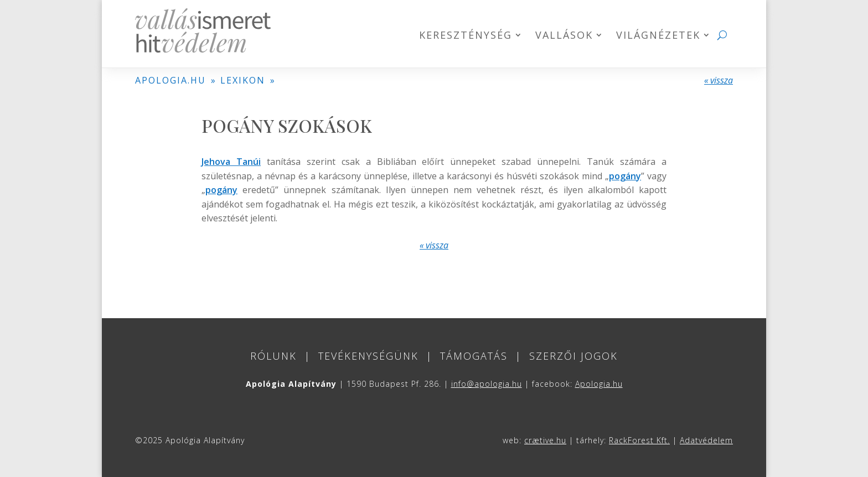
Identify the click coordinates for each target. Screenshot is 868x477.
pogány (625, 176)
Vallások (564, 36)
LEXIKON (243, 80)
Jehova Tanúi (231, 162)
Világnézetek (658, 36)
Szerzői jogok (573, 356)
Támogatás (474, 356)
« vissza (719, 80)
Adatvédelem (706, 440)
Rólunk (273, 356)
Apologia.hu (599, 384)
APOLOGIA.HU (170, 80)
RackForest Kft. (639, 440)
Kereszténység (466, 36)
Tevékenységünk (368, 356)
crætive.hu (545, 440)
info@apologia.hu (487, 384)
